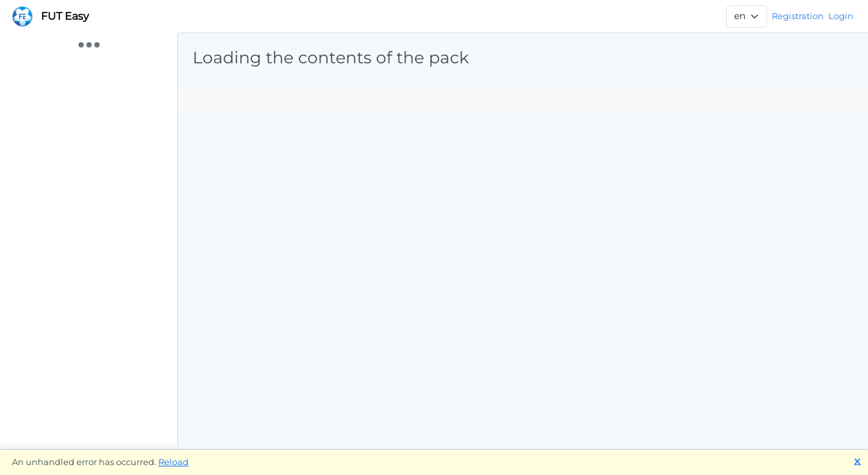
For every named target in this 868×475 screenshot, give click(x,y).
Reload (173, 462)
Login (841, 16)
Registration (798, 16)
